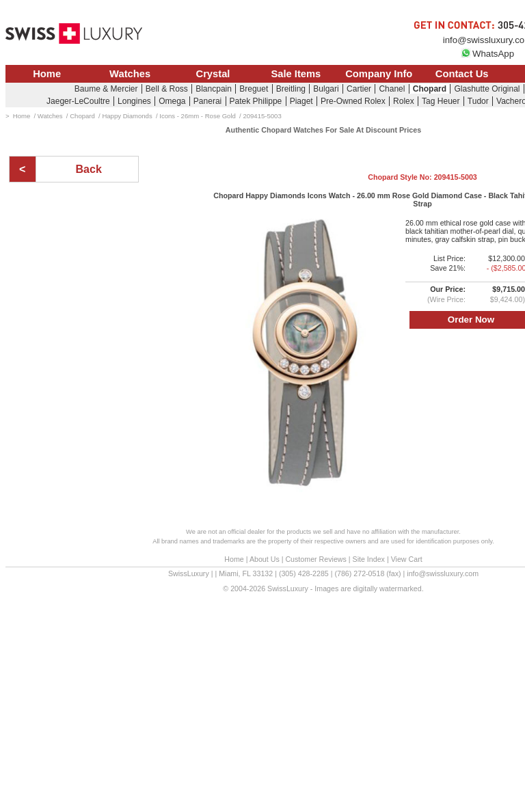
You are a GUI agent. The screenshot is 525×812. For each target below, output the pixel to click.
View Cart (407, 559)
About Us (265, 559)
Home (47, 74)
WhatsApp (487, 54)
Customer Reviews (315, 559)
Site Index (369, 559)
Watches (130, 74)
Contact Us (462, 74)
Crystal (213, 74)
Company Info (379, 74)
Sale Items (296, 74)
